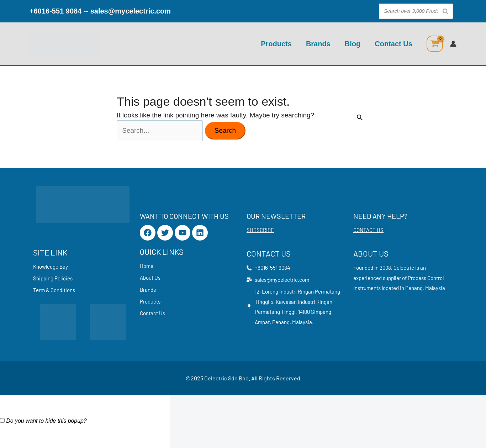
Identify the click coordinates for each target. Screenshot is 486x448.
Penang (414, 288)
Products (276, 44)
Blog (353, 44)
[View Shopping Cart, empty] (435, 44)
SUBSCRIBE (260, 230)
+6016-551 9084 (56, 11)
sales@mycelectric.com (131, 11)
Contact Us (393, 44)
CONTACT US (368, 230)
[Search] (445, 11)
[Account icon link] (453, 44)
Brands (318, 44)
